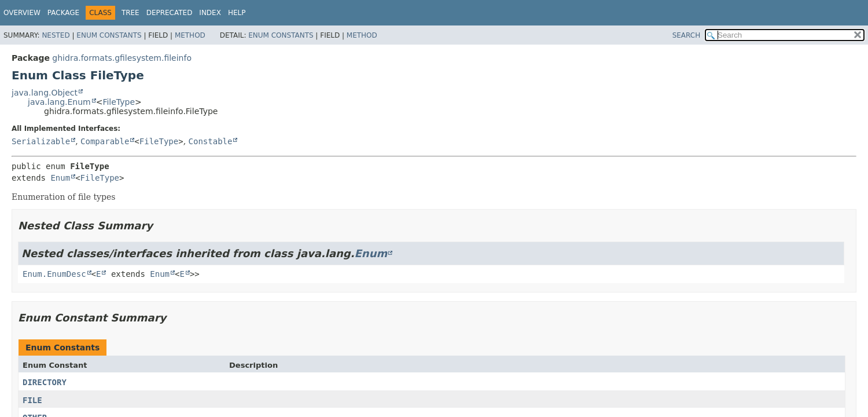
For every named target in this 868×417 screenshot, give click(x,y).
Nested (56, 35)
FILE (32, 400)
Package (63, 13)
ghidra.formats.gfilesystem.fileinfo (122, 58)
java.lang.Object (45, 93)
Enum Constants (109, 35)
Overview (22, 13)
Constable (211, 141)
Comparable (105, 141)
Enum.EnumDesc (54, 274)
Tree (130, 13)
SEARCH (687, 35)
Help (237, 13)
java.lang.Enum (59, 102)
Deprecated (170, 13)
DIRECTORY (45, 382)
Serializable (41, 141)
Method (190, 35)
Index (210, 13)
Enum (60, 178)
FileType (119, 102)
